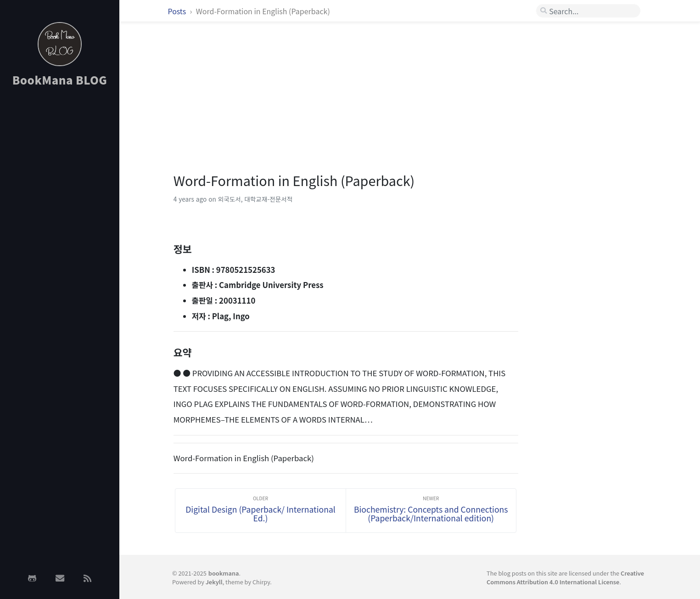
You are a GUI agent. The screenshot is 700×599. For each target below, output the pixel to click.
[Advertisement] (60, 240)
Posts (178, 11)
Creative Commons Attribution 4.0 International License (565, 577)
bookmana (224, 573)
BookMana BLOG (60, 80)
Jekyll (214, 582)
